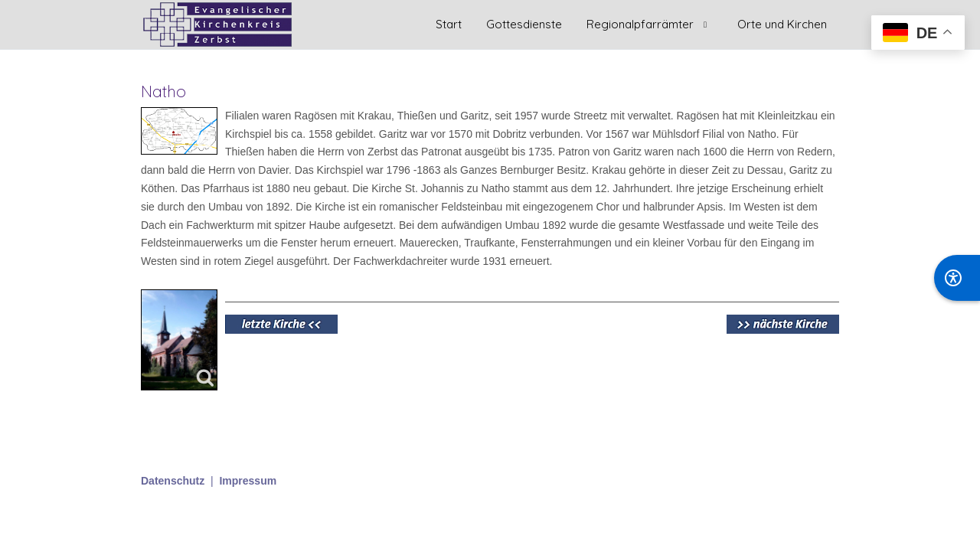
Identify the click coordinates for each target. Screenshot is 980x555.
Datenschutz (173, 481)
